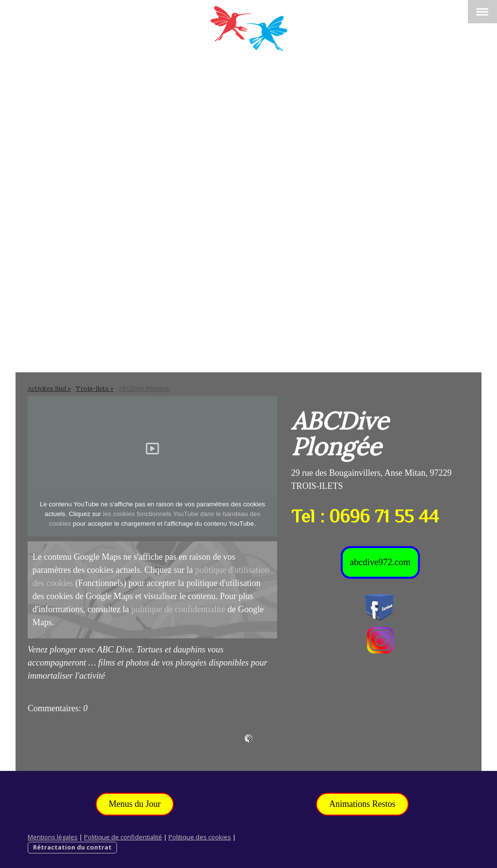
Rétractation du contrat (72, 847)
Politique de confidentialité (123, 837)
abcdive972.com (380, 562)
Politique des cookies (200, 837)
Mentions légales (53, 837)
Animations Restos (362, 804)
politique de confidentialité (178, 609)
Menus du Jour (135, 804)
